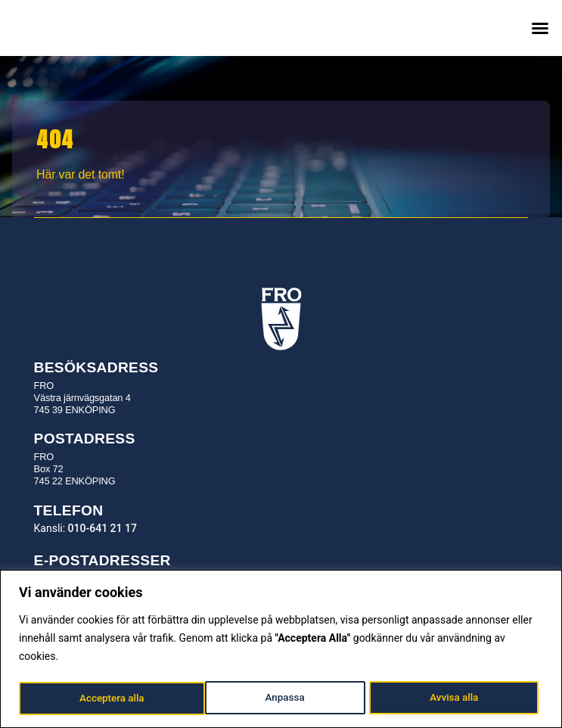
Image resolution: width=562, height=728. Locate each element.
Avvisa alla (268, 698)
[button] (540, 28)
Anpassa (98, 698)
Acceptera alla (450, 698)
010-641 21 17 (102, 528)
